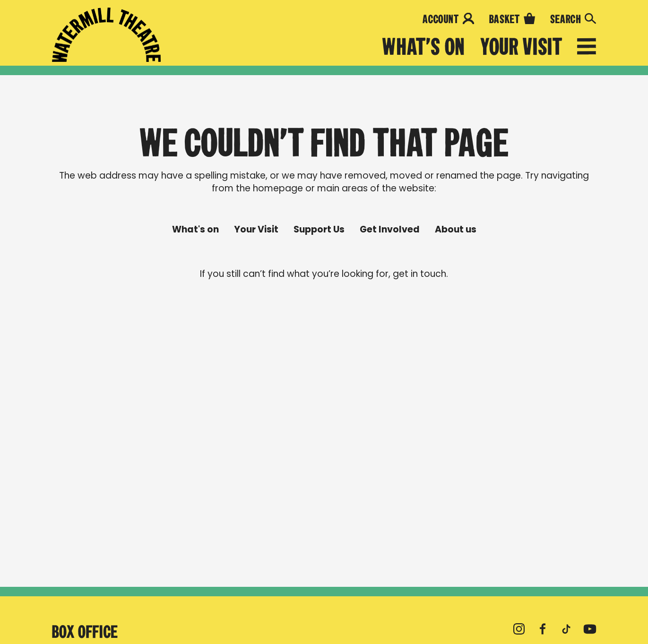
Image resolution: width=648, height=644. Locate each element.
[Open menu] (587, 48)
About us (456, 230)
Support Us (319, 230)
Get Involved (390, 230)
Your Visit (521, 47)
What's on (424, 47)
